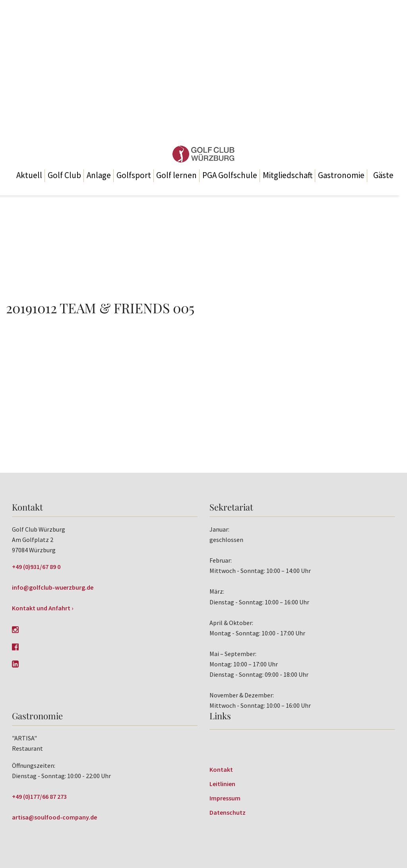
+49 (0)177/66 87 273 (39, 796)
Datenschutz (228, 812)
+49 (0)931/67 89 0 (36, 567)
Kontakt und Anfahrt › (43, 608)
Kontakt (221, 769)
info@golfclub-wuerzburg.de (53, 587)
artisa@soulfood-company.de (54, 817)
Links (220, 716)
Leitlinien (222, 784)
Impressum (225, 798)
